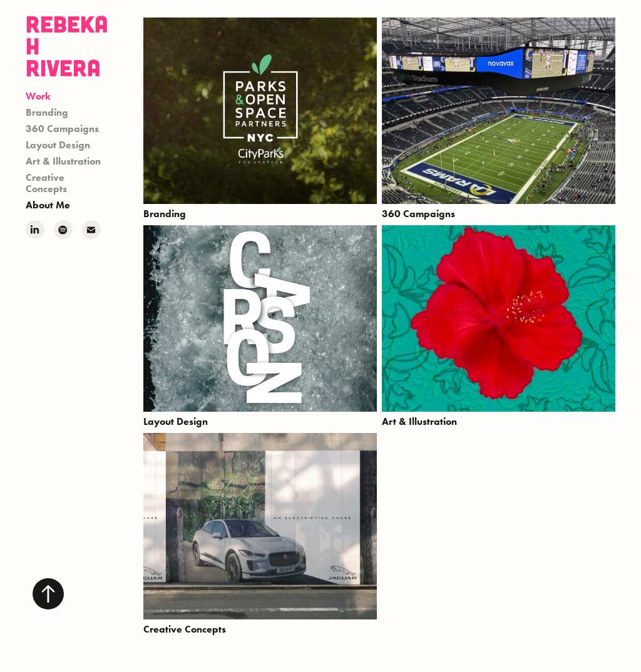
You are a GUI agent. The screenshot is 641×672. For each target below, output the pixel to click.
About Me (48, 205)
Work (38, 96)
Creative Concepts (46, 183)
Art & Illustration (63, 161)
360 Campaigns (62, 129)
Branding (47, 112)
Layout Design (58, 145)
